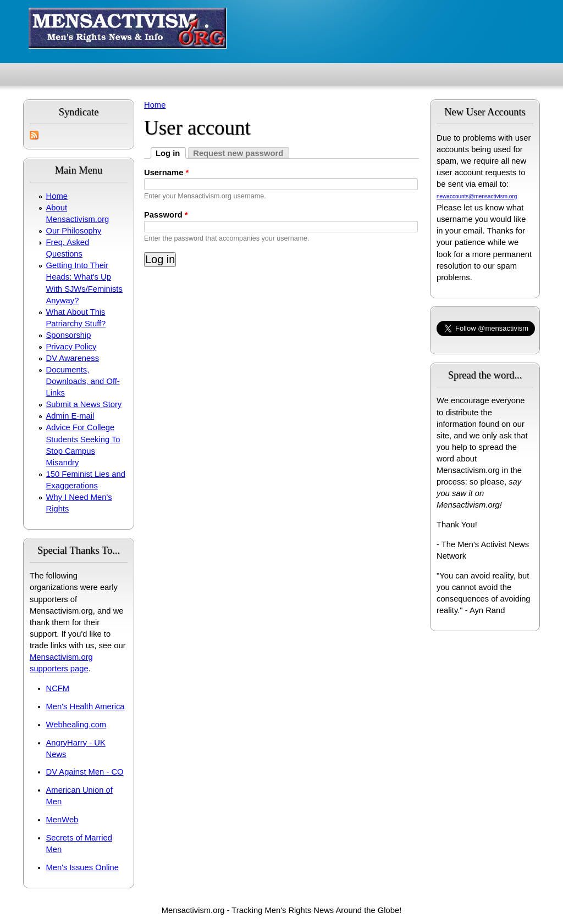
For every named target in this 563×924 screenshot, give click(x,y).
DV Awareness (73, 358)
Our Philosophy (74, 231)
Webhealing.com (76, 725)
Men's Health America (85, 706)
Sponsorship (69, 335)
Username (166, 172)
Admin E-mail (70, 416)
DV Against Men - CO (85, 772)
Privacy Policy (71, 347)
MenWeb (62, 820)
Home (57, 196)
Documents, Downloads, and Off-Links (83, 381)
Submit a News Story (84, 404)
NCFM (58, 688)
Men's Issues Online (82, 867)
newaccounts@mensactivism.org (477, 196)
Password (166, 215)
